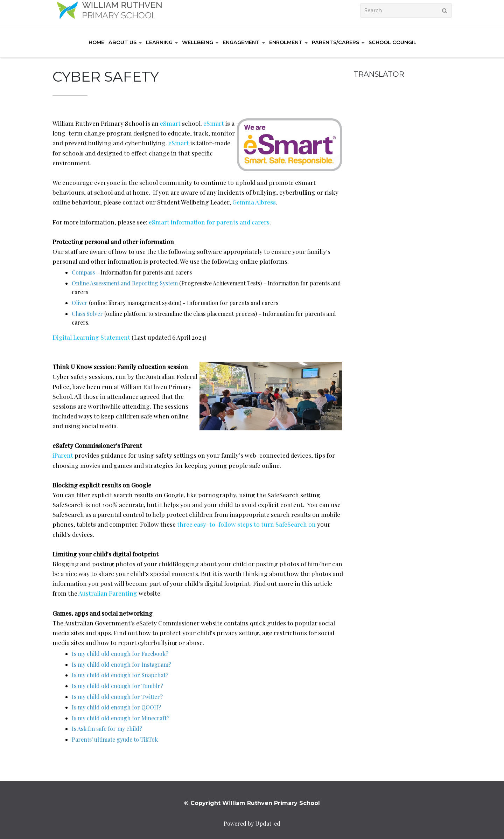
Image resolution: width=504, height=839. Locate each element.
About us (122, 42)
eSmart (170, 123)
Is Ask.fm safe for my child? (107, 729)
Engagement (241, 42)
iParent (63, 455)
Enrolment (286, 42)
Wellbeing (198, 42)
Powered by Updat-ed (252, 823)
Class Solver (87, 314)
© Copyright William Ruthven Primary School (252, 803)
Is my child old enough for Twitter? (117, 697)
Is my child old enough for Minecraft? (121, 718)
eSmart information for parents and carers (209, 222)
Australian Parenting (108, 593)
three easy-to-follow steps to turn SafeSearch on (246, 524)
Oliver (80, 303)
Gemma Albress (254, 202)
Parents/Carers (335, 42)
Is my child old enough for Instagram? (121, 664)
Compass (83, 272)
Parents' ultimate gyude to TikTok (115, 739)
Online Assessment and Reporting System (125, 283)
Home (96, 42)
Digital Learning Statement (91, 337)
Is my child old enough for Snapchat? (120, 675)
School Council (393, 42)
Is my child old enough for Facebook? (120, 654)
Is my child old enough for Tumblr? (117, 686)
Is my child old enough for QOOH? (116, 707)
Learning (159, 42)
